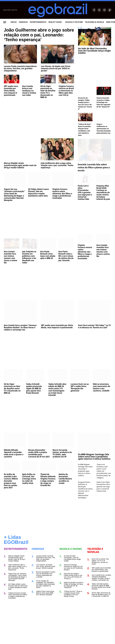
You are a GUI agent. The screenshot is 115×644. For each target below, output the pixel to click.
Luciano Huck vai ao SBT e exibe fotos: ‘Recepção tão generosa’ (80, 394)
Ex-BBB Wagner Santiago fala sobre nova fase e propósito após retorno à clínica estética (94, 463)
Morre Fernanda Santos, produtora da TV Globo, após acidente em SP (62, 460)
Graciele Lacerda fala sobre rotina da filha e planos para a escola (94, 174)
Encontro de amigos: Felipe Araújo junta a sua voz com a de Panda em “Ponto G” (85, 103)
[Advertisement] (39, 127)
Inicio (14, 22)
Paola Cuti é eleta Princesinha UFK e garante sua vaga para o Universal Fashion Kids (85, 199)
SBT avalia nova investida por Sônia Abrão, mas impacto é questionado (11, 101)
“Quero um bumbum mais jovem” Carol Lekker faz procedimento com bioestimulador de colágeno (104, 477)
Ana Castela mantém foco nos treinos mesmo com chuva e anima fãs (10, 264)
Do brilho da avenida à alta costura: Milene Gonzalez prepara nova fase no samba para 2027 (11, 487)
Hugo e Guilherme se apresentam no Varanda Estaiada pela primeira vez (104, 129)
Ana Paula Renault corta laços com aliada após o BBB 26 (48, 261)
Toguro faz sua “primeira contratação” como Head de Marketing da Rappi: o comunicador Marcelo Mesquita (14, 201)
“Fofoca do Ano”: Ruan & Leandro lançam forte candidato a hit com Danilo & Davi (85, 130)
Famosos (23, 22)
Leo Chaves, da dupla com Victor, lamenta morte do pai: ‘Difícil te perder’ (56, 79)
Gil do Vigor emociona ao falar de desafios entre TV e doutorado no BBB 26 (48, 102)
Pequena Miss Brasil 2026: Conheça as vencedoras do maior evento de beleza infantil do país (103, 199)
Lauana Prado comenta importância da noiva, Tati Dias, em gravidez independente (20, 79)
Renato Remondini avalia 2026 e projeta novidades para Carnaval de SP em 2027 (39, 460)
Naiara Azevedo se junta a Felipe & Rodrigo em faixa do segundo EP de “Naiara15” (103, 102)
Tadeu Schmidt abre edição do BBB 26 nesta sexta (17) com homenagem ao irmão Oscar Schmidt (57, 396)
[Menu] (5, 22)
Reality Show (55, 22)
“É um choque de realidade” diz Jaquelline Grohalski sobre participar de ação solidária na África (45, 590)
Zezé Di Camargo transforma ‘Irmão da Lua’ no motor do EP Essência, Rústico (73, 574)
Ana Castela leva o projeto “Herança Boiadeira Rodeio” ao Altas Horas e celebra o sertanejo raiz (20, 334)
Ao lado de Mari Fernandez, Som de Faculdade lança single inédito (94, 51)
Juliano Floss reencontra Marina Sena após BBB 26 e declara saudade (45, 599)
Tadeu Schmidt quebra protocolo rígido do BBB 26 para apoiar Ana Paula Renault (34, 395)
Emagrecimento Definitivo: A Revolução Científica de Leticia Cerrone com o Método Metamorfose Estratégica (85, 496)
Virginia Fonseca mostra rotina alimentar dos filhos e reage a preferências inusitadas (62, 200)
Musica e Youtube (74, 22)
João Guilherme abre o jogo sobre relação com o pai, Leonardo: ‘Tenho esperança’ (37, 40)
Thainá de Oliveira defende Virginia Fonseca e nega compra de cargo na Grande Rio (48, 486)
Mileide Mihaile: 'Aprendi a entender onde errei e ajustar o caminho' (14, 460)
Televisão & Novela (94, 22)
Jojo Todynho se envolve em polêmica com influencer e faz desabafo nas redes (29, 264)
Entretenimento (38, 22)
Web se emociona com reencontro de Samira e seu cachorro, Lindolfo (101, 394)
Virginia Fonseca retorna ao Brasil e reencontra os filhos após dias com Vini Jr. (66, 101)
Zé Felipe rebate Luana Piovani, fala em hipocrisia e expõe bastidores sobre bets (38, 199)
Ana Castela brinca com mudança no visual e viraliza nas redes (29, 101)
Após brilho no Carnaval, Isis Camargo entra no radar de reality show (29, 485)
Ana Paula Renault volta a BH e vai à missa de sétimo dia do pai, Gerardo (66, 262)
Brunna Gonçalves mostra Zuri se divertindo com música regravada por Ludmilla (46, 581)
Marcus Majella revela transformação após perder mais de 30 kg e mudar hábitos (20, 172)
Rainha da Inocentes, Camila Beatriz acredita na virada (65, 485)
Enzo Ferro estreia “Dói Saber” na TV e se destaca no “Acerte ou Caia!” (94, 333)
